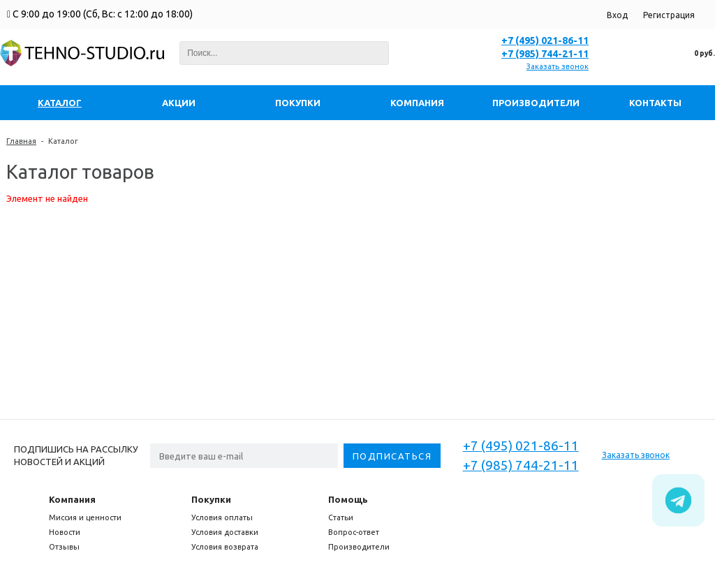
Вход (617, 15)
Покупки (211, 499)
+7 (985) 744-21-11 (545, 54)
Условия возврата (225, 547)
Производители (359, 547)
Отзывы (64, 547)
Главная (21, 141)
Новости (65, 532)
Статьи (341, 517)
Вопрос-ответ (354, 532)
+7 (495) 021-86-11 (545, 41)
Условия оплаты (222, 517)
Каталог (63, 141)
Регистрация (669, 15)
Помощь (348, 499)
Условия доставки (225, 532)
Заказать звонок (558, 66)
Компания (72, 499)
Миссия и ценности (85, 517)
